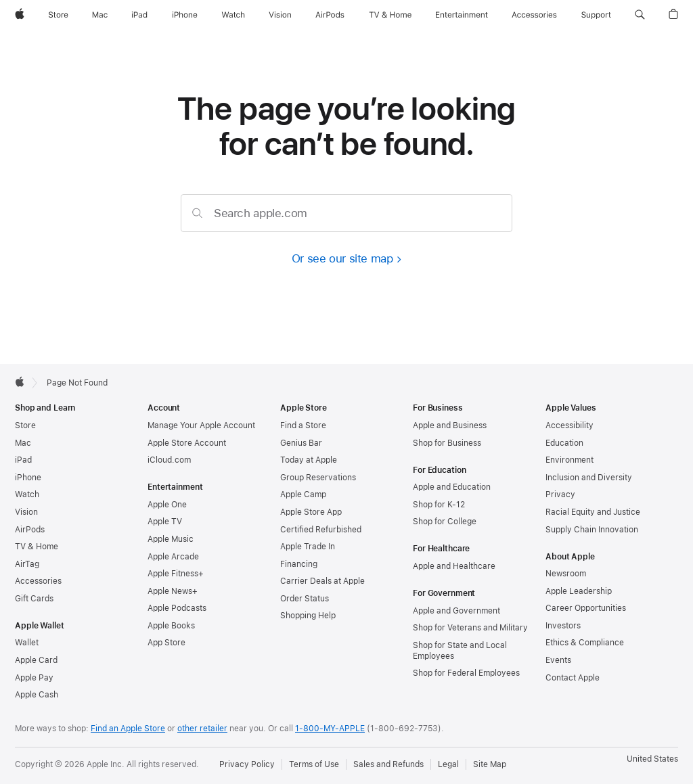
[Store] (58, 15)
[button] (640, 15)
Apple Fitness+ (176, 574)
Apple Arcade (173, 557)
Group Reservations (318, 478)
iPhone (28, 478)
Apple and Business (450, 425)
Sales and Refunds (388, 764)
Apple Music (171, 539)
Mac (23, 443)
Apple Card (36, 660)
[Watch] (233, 15)
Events (558, 660)
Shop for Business (447, 443)
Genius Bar (301, 443)
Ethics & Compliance (585, 643)
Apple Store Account (187, 443)
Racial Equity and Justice (593, 512)
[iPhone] (185, 15)
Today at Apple (309, 460)
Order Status (305, 599)
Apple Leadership (579, 591)
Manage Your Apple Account (201, 425)
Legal (448, 764)
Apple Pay (34, 678)
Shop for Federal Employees (466, 673)
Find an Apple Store (128, 729)
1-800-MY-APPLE (330, 729)
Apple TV (165, 522)
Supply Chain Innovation (592, 530)
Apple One (167, 505)
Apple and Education (452, 487)
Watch (27, 494)
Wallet (27, 643)
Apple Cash (37, 695)
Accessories (38, 581)
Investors (563, 626)
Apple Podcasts (177, 608)
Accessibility (569, 425)
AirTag (27, 564)
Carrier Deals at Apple (322, 581)
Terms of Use (314, 764)
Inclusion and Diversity (589, 478)
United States (652, 759)
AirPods (30, 530)
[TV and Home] (390, 15)
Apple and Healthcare (454, 566)
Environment (569, 460)
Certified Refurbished (321, 530)
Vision (26, 512)
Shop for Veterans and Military (470, 628)
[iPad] (139, 15)
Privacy (560, 494)
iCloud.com (169, 460)
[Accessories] (534, 15)
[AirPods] (330, 15)
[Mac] (100, 15)
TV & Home (37, 547)
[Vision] (280, 15)
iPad (23, 460)
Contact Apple (573, 678)
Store (25, 425)
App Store (166, 643)
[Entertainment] (462, 15)
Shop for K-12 (439, 505)
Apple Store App (311, 512)
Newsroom (566, 574)
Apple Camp (303, 494)
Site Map (490, 764)
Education (564, 443)
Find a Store (303, 425)
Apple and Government (456, 611)
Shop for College (445, 522)
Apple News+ (173, 591)
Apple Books (171, 626)
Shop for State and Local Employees (460, 651)
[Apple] (20, 15)
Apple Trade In (308, 547)
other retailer (202, 729)
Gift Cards (34, 599)
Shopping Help (308, 616)
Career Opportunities (586, 608)
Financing (299, 564)
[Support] (596, 15)
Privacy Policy (247, 764)
